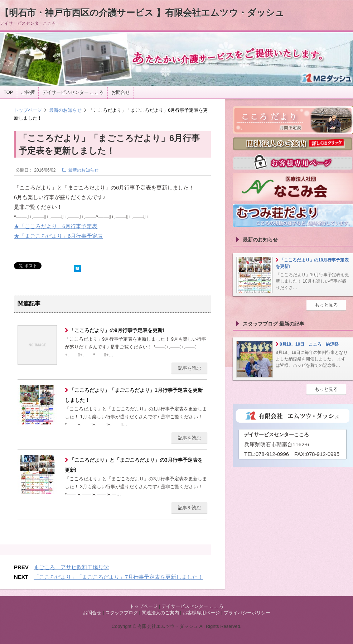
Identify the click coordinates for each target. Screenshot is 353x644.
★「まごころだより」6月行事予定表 (58, 236)
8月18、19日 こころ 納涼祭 (309, 344)
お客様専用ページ (201, 613)
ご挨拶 (28, 92)
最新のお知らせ (65, 110)
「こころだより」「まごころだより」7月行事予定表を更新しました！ (118, 577)
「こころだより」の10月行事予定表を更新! (312, 263)
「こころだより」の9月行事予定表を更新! (116, 330)
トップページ (28, 110)
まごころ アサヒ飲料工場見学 (71, 567)
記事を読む (190, 368)
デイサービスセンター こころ (73, 92)
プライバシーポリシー (247, 613)
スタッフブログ (122, 613)
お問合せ (121, 92)
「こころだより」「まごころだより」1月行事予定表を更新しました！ (134, 395)
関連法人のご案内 (160, 613)
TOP (8, 92)
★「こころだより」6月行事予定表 (56, 226)
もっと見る (326, 305)
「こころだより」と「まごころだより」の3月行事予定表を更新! (134, 465)
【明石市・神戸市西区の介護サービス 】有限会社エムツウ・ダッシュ (142, 13)
